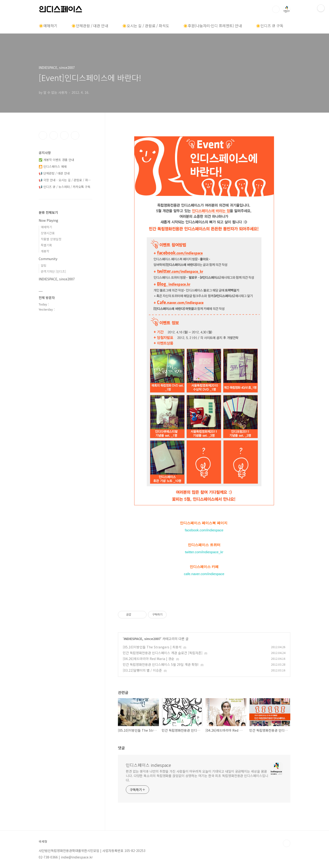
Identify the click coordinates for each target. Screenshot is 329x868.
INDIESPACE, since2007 (142, 639)
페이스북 (43, 135)
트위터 (64, 135)
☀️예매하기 (48, 26)
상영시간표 (48, 233)
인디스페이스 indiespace (148, 765)
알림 (44, 265)
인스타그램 (54, 135)
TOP (287, 843)
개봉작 (45, 251)
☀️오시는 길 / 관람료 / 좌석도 (146, 26)
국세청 (43, 841)
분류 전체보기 (48, 212)
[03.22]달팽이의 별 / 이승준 (142, 670)
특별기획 (46, 245)
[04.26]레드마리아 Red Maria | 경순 (149, 659)
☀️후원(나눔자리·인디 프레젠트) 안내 (212, 26)
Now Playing (48, 220)
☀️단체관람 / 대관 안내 (90, 26)
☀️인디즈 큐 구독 (270, 26)
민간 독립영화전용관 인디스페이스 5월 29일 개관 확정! (161, 664)
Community (48, 259)
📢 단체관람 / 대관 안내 (54, 173)
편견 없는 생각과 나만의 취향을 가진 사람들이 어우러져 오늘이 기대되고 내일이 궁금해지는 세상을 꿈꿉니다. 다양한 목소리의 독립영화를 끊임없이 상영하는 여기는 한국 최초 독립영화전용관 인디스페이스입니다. (197, 776)
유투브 (75, 135)
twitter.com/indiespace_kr (204, 552)
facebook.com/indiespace (204, 530)
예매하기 (46, 227)
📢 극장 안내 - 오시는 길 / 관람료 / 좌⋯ (65, 180)
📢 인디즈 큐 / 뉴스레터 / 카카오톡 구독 (65, 187)
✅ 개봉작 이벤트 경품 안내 (56, 160)
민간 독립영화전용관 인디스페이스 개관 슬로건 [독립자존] (163, 653)
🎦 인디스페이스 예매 (53, 166)
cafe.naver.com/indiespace (204, 574)
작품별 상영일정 (51, 239)
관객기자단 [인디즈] (53, 271)
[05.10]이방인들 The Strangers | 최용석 (152, 647)
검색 (276, 9)
